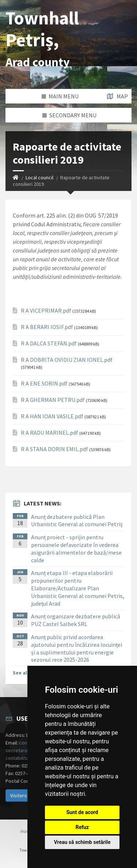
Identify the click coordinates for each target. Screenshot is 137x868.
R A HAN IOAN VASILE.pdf (52, 416)
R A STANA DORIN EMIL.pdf (54, 449)
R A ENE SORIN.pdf (44, 384)
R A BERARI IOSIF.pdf (47, 327)
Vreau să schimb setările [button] (82, 842)
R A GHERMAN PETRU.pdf (53, 400)
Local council (39, 177)
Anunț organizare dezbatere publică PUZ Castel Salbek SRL (76, 620)
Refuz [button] (82, 827)
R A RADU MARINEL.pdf (50, 433)
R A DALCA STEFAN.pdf (49, 343)
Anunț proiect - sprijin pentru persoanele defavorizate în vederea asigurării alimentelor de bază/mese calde (76, 548)
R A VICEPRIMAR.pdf (46, 311)
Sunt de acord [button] (82, 812)
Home (27, 831)
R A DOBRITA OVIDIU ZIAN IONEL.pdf (67, 360)
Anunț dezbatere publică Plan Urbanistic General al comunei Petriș (77, 521)
